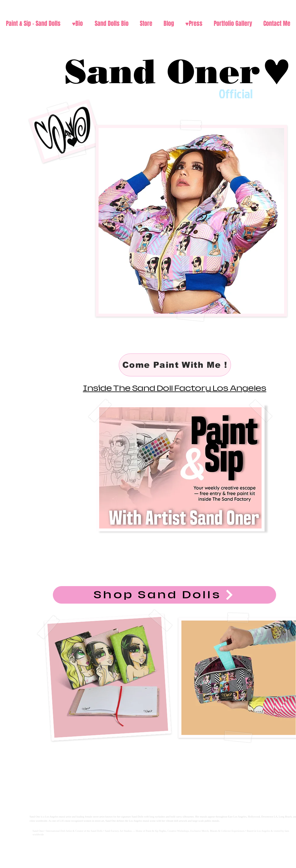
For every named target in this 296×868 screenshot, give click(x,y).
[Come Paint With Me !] (175, 365)
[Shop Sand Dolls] (164, 595)
